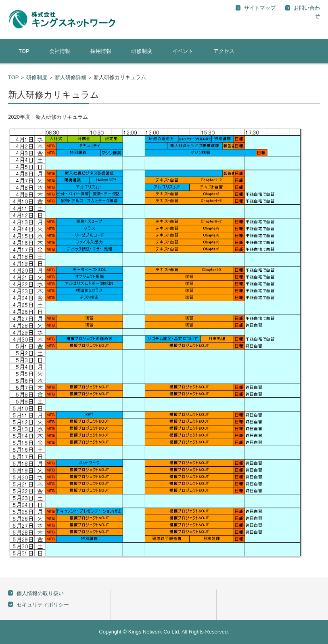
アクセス (224, 51)
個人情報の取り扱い (40, 593)
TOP (24, 51)
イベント (183, 51)
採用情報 (101, 51)
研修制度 (142, 51)
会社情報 (60, 51)
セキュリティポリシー (43, 605)
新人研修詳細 (71, 77)
